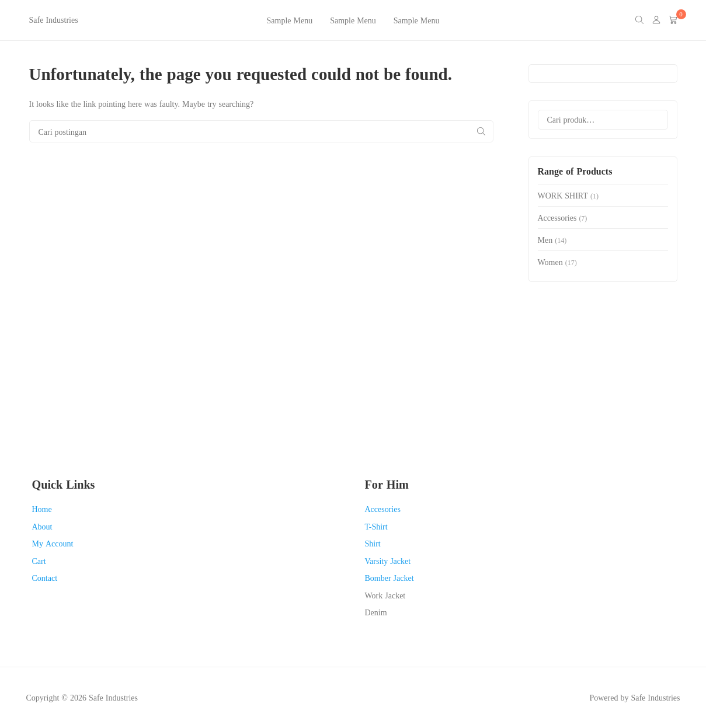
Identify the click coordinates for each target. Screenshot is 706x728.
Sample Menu (290, 20)
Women (550, 262)
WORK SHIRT (563, 195)
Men (545, 240)
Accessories (557, 217)
